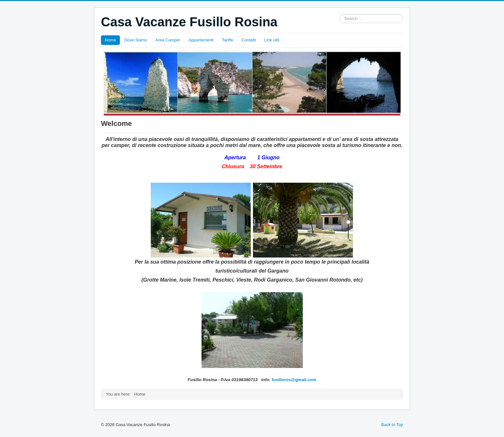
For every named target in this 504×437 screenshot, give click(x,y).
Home (110, 40)
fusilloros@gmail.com (294, 380)
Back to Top (392, 425)
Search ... (340, 14)
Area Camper (168, 40)
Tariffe (227, 40)
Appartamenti (201, 40)
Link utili (272, 40)
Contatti (249, 40)
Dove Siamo (136, 40)
